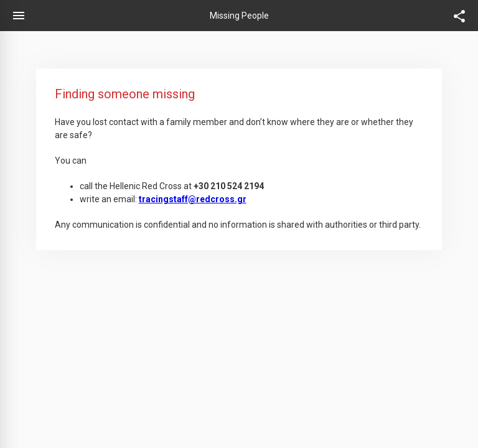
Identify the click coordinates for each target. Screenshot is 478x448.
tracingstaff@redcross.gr (193, 199)
